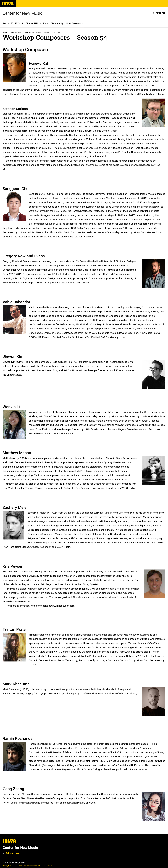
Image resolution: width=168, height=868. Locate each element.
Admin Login (13, 853)
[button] (158, 13)
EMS (45, 23)
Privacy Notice (8, 866)
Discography (57, 23)
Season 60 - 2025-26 (13, 23)
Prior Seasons (16, 32)
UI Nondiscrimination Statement (28, 866)
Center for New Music (22, 13)
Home (5, 32)
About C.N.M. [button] (32, 23)
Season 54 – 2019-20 (33, 32)
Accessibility (47, 866)
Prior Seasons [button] (74, 23)
